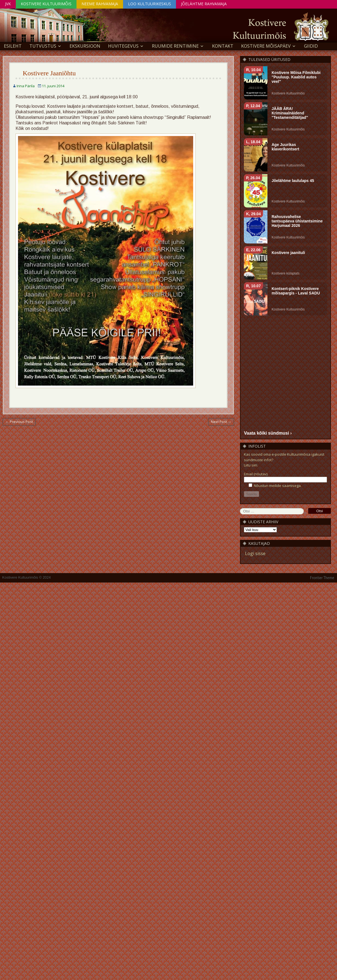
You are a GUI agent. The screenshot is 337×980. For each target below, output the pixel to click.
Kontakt (223, 46)
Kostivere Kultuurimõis (46, 4)
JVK (8, 4)
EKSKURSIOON (85, 46)
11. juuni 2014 (53, 86)
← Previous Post (19, 422)
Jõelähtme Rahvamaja (204, 4)
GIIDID (311, 46)
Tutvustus (43, 46)
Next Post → (221, 422)
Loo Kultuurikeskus (150, 4)
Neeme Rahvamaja (100, 4)
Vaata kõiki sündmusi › (268, 433)
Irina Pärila (26, 86)
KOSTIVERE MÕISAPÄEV (266, 46)
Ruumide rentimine (175, 46)
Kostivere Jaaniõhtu (49, 73)
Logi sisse (255, 553)
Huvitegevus (123, 46)
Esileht (13, 46)
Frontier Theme (322, 578)
